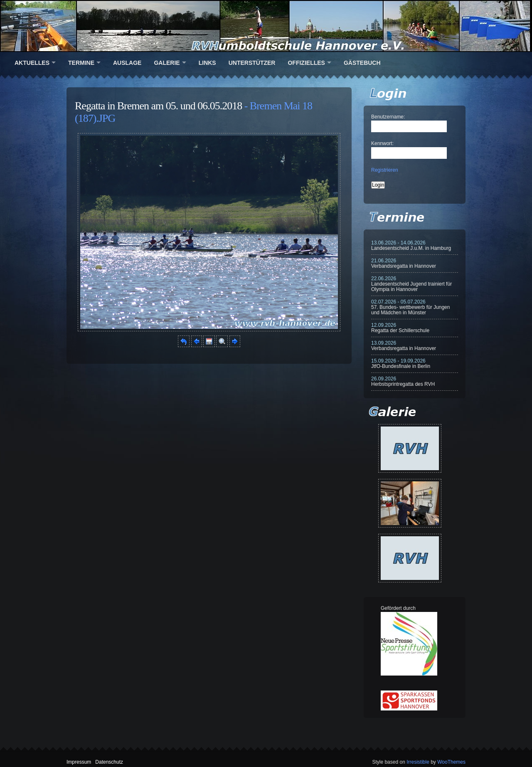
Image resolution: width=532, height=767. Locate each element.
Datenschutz (109, 762)
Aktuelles (32, 63)
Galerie (167, 63)
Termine (81, 63)
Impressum (79, 762)
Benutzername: (388, 117)
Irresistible (418, 762)
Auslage (127, 63)
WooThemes (451, 762)
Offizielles (306, 63)
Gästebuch (362, 63)
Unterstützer (252, 63)
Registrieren (385, 170)
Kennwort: (382, 143)
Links (207, 63)
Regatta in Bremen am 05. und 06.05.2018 (158, 106)
